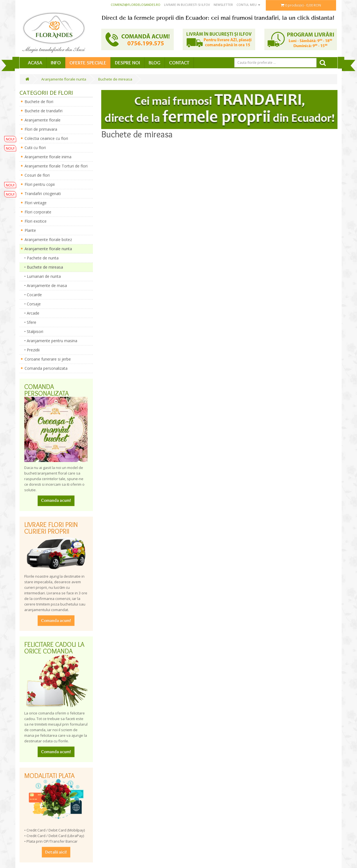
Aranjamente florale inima (48, 157)
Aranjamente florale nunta (64, 79)
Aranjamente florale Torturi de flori (56, 166)
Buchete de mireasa (115, 79)
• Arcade (30, 313)
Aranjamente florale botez (48, 240)
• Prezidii (30, 350)
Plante (30, 230)
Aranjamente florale (43, 120)
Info (56, 63)
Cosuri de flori (37, 175)
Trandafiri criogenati (43, 194)
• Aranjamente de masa (44, 285)
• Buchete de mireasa (42, 267)
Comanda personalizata (46, 368)
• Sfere (29, 322)
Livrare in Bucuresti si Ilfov (187, 5)
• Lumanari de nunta (41, 276)
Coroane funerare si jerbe (48, 359)
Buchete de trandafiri (44, 111)
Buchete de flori (39, 102)
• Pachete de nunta (40, 258)
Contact (179, 63)
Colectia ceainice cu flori (46, 138)
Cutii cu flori (35, 148)
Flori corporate (38, 212)
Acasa (35, 63)
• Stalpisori (32, 331)
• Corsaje (31, 304)
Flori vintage (36, 203)
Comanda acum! (56, 500)
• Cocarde (31, 295)
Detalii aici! (56, 852)
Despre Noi (127, 63)
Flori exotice (36, 221)
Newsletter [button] (223, 5)
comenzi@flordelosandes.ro (136, 5)
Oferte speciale (88, 63)
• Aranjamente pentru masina (49, 341)
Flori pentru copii (40, 184)
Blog (155, 63)
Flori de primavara (41, 129)
